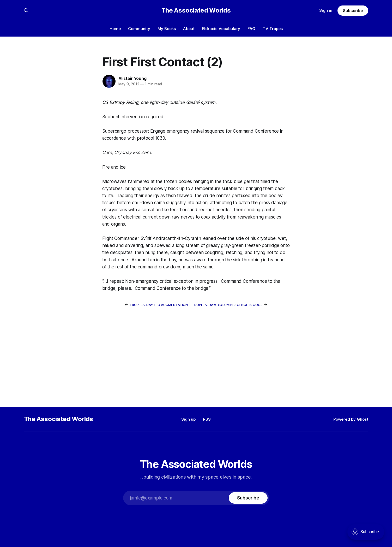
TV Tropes (273, 29)
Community (139, 29)
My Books (167, 29)
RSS (207, 419)
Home (115, 29)
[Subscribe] (248, 498)
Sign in (326, 10)
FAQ (251, 29)
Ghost (363, 419)
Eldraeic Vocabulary (221, 29)
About (189, 29)
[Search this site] (26, 10)
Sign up (188, 419)
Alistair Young (132, 78)
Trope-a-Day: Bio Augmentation (159, 305)
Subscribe (353, 11)
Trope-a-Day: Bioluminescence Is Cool (227, 305)
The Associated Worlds (196, 10)
